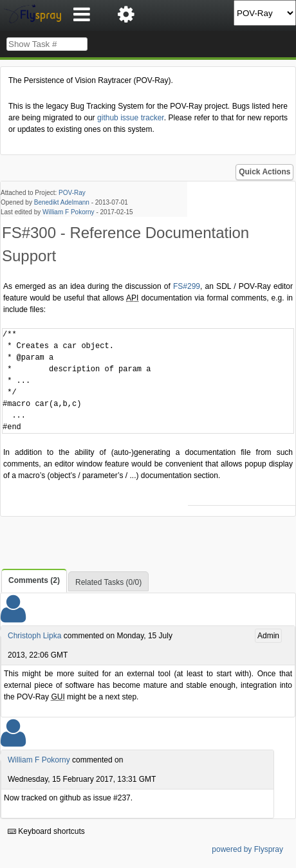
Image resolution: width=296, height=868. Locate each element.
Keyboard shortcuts (46, 831)
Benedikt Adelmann (62, 202)
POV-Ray (72, 193)
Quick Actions (264, 172)
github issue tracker (131, 118)
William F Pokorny (69, 212)
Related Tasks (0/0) (108, 582)
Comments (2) (34, 580)
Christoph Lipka (34, 636)
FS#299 (187, 286)
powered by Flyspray (247, 849)
